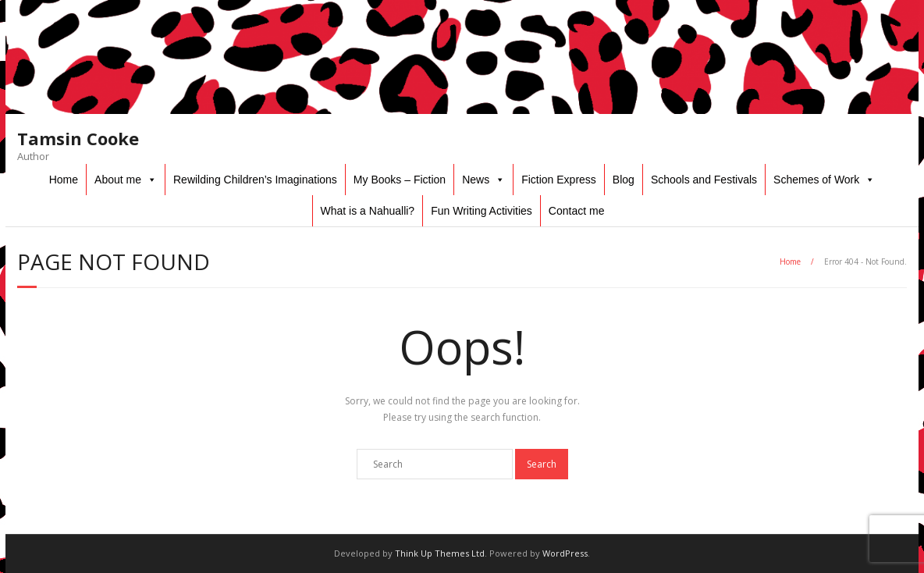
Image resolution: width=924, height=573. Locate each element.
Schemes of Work (816, 180)
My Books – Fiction (400, 180)
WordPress (565, 553)
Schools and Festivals (704, 180)
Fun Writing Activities (482, 211)
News (476, 180)
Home (64, 180)
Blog (624, 180)
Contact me (577, 211)
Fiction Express (559, 180)
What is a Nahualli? (368, 211)
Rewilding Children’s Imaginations (255, 180)
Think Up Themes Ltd (440, 553)
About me (118, 180)
